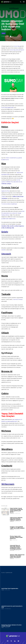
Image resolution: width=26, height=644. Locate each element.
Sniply (5, 232)
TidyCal (3, 196)
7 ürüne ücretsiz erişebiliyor (9, 204)
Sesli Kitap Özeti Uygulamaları (10, 588)
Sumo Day (17, 46)
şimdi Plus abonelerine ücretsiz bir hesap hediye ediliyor (13, 213)
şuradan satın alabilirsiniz (8, 219)
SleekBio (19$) (5, 226)
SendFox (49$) (14, 226)
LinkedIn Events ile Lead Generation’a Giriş (12, 607)
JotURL (3, 250)
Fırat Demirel (17, 36)
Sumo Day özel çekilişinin (17, 50)
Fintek (3, 590)
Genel (4, 33)
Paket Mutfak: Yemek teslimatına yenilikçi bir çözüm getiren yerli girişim (16, 510)
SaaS (11, 540)
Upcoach (6, 254)
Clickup (20, 299)
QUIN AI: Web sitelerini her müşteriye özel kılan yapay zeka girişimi (17, 556)
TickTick (15, 299)
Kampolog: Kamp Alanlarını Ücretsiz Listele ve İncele (11, 625)
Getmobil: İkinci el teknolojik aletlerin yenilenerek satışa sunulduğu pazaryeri (16, 547)
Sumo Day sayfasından (7, 107)
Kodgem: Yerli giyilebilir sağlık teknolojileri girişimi (17, 527)
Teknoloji (12, 513)
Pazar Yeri (12, 550)
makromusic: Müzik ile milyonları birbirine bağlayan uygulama (16, 519)
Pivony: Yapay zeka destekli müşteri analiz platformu (16, 537)
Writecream (8, 484)
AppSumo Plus (5, 191)
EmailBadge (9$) (9, 228)
